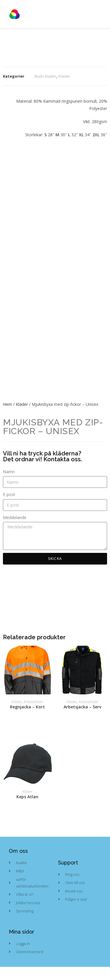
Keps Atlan (27, 797)
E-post (9, 494)
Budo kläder (45, 76)
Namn (9, 472)
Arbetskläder (33, 702)
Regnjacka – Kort (27, 707)
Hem (7, 404)
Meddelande (15, 517)
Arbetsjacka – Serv (82, 707)
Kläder (64, 76)
